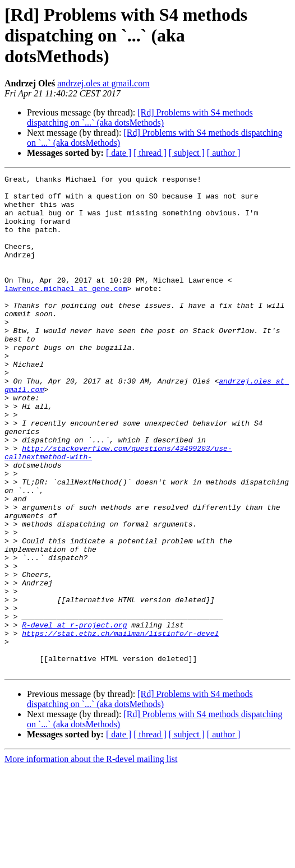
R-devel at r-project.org (74, 715)
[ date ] (119, 153)
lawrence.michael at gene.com (66, 312)
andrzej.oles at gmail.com (103, 83)
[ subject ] (187, 153)
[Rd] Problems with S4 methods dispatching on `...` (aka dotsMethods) (140, 117)
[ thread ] (150, 153)
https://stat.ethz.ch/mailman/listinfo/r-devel (120, 726)
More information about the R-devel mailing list (91, 858)
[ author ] (224, 153)
